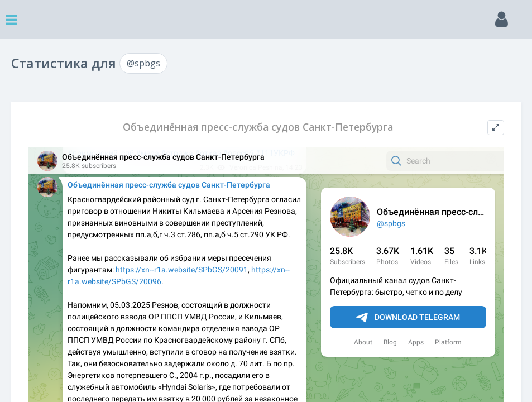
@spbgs (143, 63)
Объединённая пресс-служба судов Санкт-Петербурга (258, 127)
